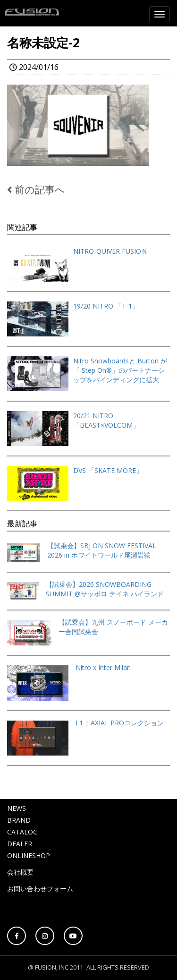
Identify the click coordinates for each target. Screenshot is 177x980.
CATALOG (22, 832)
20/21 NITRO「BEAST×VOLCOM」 (106, 420)
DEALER (20, 844)
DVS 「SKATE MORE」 (108, 470)
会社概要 (20, 872)
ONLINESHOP (29, 855)
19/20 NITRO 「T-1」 (106, 306)
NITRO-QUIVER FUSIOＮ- (112, 251)
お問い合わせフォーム (40, 889)
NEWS (17, 808)
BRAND (19, 820)
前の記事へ (36, 189)
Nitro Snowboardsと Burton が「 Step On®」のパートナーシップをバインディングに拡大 (120, 370)
